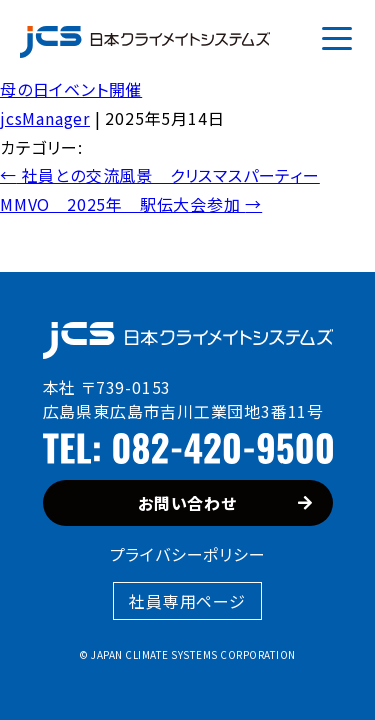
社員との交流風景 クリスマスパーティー (160, 175)
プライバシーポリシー (188, 554)
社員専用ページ (187, 601)
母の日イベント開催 (71, 89)
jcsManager (45, 118)
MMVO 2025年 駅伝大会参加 (131, 204)
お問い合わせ (225, 503)
